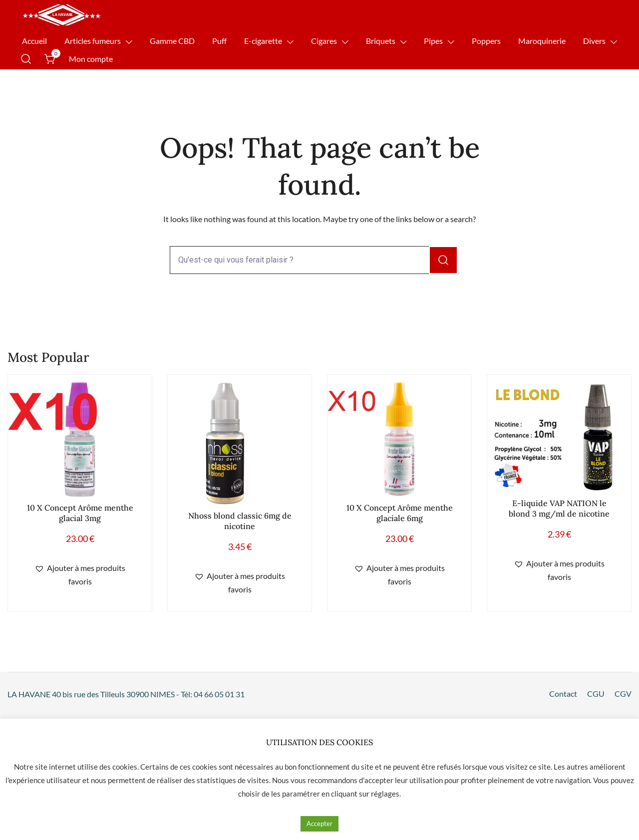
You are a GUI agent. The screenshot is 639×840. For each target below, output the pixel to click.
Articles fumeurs (93, 41)
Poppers (486, 41)
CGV (623, 694)
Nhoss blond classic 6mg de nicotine (240, 521)
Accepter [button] (319, 824)
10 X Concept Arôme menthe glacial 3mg (80, 513)
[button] (80, 575)
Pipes (433, 41)
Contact (563, 694)
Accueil (34, 41)
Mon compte (91, 59)
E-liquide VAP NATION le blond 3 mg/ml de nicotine (559, 508)
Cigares (324, 41)
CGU (596, 694)
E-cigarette (263, 41)
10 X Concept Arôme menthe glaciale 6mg (400, 513)
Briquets (381, 41)
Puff (219, 41)
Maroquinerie (542, 41)
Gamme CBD (172, 41)
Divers (594, 41)
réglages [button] (385, 794)
